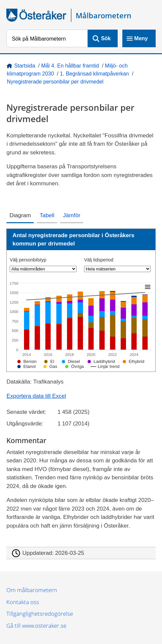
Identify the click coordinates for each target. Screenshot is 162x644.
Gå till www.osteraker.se (36, 626)
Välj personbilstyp (28, 260)
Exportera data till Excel (36, 396)
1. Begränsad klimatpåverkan (94, 74)
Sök (106, 38)
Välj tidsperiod (99, 260)
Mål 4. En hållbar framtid (70, 66)
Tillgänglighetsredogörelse (40, 614)
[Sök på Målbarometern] (47, 38)
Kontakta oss (23, 602)
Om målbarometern (32, 590)
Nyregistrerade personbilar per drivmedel (55, 82)
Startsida (24, 66)
